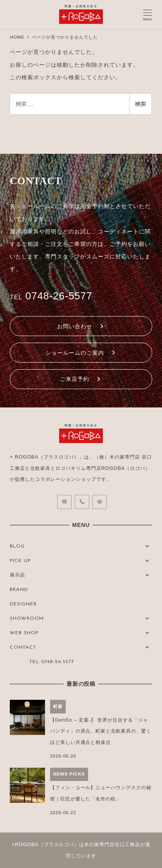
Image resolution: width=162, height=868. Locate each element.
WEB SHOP (24, 633)
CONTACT (23, 647)
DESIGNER (23, 604)
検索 (140, 104)
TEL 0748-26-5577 (52, 662)
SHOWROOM (27, 619)
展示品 (17, 575)
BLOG (17, 546)
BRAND (19, 590)
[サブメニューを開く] (147, 545)
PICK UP (20, 561)
